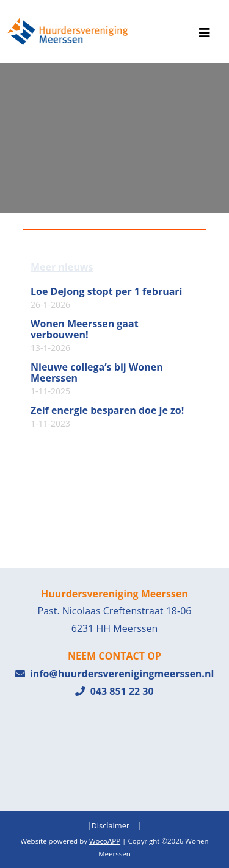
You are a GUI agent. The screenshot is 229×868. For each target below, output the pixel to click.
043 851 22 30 (114, 691)
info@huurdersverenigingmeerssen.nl (115, 674)
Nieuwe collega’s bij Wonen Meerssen (97, 379)
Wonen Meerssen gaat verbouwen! (85, 336)
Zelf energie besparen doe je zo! (107, 417)
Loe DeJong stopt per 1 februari (106, 298)
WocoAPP (105, 841)
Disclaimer (111, 825)
